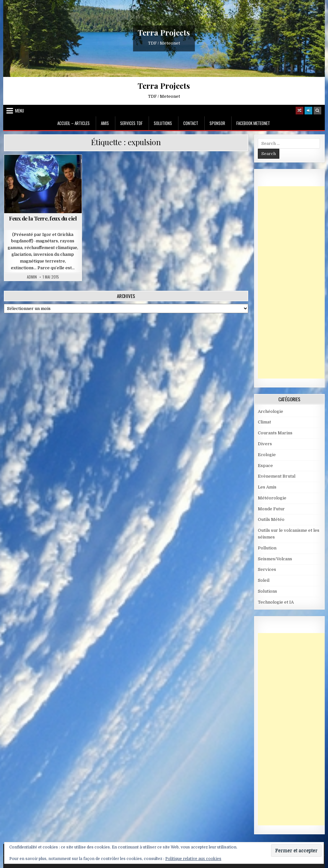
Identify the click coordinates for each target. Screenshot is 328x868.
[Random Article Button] (299, 111)
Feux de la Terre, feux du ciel (43, 218)
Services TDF (131, 123)
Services (267, 569)
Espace (265, 466)
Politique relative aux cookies (193, 859)
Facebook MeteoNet (253, 123)
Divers (265, 444)
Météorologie (272, 498)
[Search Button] (317, 111)
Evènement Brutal (277, 476)
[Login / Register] (308, 111)
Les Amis (267, 487)
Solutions (163, 123)
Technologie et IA (276, 602)
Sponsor (217, 123)
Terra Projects (164, 32)
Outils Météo (271, 519)
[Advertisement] (293, 282)
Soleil (264, 580)
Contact (191, 123)
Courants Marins (275, 433)
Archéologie (271, 411)
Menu (20, 111)
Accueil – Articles (74, 123)
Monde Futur (271, 509)
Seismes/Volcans (275, 559)
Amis (105, 123)
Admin (32, 277)
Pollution (267, 548)
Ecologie (267, 455)
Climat (264, 422)
